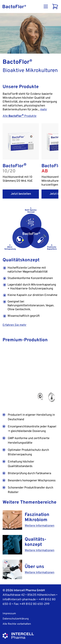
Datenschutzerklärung (16, 619)
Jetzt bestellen (21, 194)
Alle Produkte (20, 116)
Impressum (9, 614)
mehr (44, 110)
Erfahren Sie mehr (14, 325)
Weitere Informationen (40, 526)
